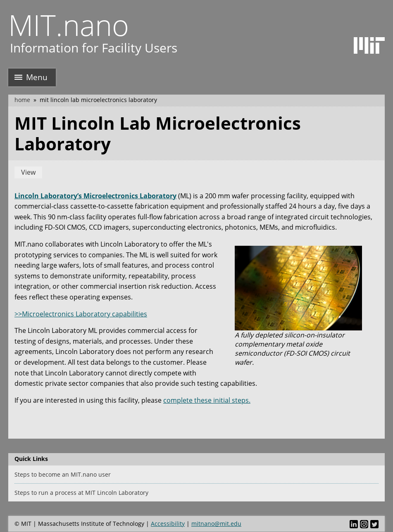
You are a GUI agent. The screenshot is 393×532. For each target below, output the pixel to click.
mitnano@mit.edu (216, 524)
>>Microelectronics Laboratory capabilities (81, 314)
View (28, 172)
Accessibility (168, 524)
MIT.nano (69, 25)
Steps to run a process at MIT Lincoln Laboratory (81, 493)
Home (22, 100)
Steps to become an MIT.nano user (63, 474)
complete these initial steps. (207, 400)
